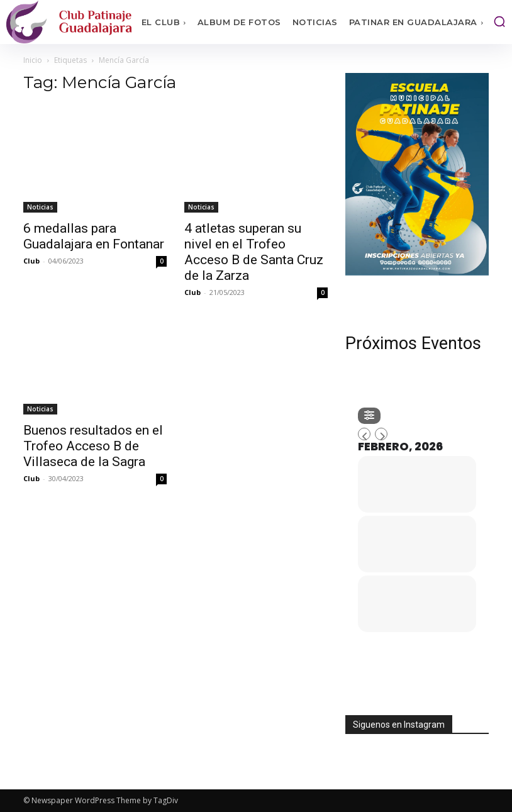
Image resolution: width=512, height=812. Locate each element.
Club (31, 261)
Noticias (40, 207)
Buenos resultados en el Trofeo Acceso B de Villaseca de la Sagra (93, 446)
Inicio (33, 60)
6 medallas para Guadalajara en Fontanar (94, 236)
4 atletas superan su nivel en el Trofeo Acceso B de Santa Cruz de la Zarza (254, 252)
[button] (499, 21)
